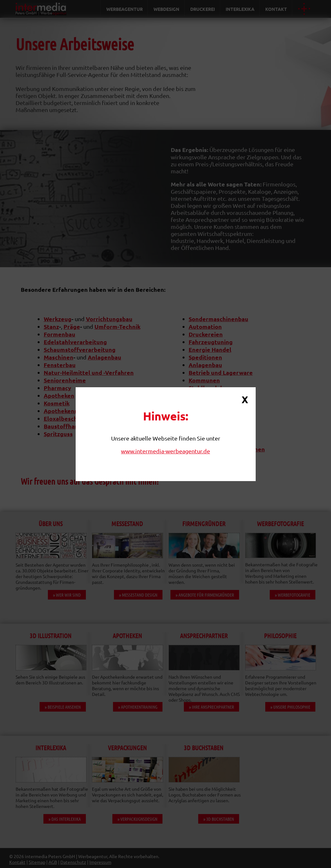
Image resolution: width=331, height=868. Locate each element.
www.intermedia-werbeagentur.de (165, 451)
